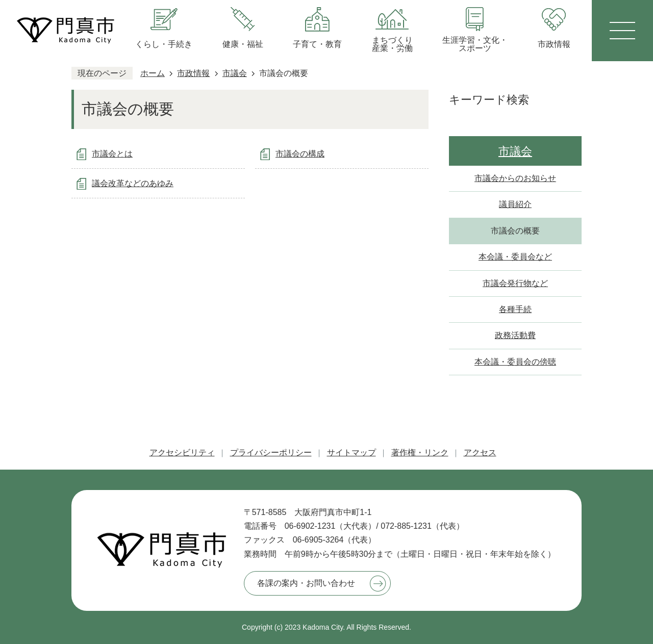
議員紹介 (515, 204)
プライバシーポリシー (271, 453)
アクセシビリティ (182, 453)
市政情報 (193, 73)
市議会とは (112, 154)
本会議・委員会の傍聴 (515, 362)
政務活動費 (515, 335)
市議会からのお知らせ (515, 178)
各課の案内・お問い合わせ (306, 583)
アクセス (480, 453)
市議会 (235, 73)
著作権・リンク (420, 453)
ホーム (153, 73)
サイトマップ (351, 453)
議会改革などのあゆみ (133, 183)
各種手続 (515, 309)
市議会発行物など (515, 283)
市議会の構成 (300, 154)
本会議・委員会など (515, 257)
